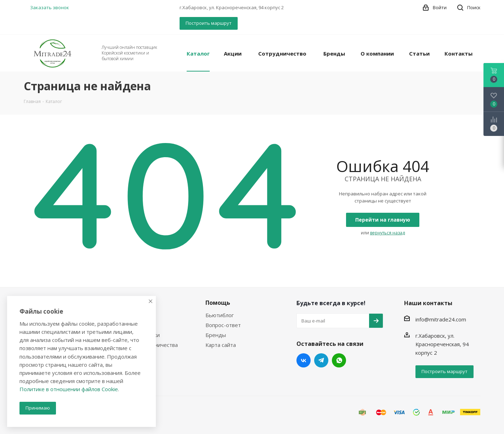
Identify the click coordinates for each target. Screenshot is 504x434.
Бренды (216, 335)
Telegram (321, 360)
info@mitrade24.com (441, 319)
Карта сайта (221, 345)
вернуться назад (387, 233)
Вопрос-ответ (223, 325)
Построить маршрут (209, 23)
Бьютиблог (220, 315)
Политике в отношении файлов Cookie (69, 389)
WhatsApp (339, 360)
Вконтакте (304, 360)
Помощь (218, 303)
